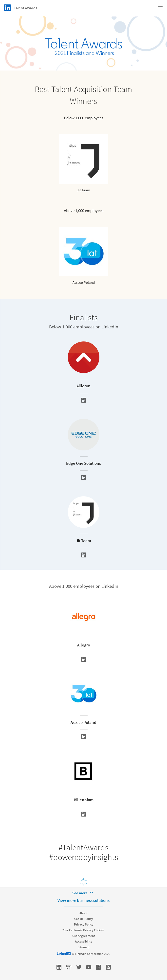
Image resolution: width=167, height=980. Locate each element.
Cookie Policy (83, 919)
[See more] (84, 893)
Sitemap (83, 947)
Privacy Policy (84, 924)
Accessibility (83, 941)
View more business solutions (83, 900)
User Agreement (84, 936)
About (83, 913)
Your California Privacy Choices (83, 930)
